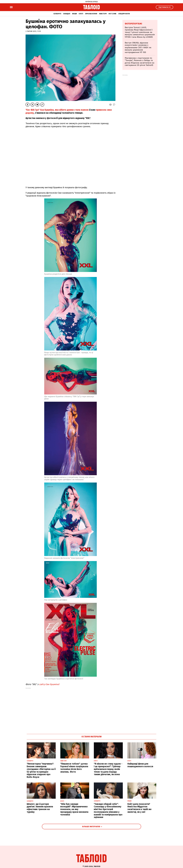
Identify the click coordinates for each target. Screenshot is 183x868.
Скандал (67, 14)
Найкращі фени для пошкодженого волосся (140, 765)
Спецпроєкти (124, 14)
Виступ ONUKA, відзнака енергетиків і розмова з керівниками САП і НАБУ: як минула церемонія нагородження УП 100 (138, 48)
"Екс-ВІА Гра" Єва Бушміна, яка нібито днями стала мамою (57, 110)
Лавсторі (103, 14)
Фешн (74, 14)
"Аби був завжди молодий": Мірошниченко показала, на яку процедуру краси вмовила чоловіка (74, 809)
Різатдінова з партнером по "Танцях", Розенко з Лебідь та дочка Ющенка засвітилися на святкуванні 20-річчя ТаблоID (140, 62)
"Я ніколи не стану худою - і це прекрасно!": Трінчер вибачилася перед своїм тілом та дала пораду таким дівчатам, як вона (108, 769)
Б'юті (81, 14)
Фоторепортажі (133, 24)
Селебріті (57, 14)
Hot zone (112, 14)
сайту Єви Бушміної (49, 684)
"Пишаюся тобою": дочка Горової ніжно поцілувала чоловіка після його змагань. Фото (74, 768)
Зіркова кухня (91, 14)
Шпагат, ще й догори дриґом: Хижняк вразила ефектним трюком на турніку (40, 808)
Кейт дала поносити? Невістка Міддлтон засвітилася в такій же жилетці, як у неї (139, 808)
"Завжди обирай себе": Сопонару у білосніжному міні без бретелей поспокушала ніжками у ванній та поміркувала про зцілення (108, 811)
